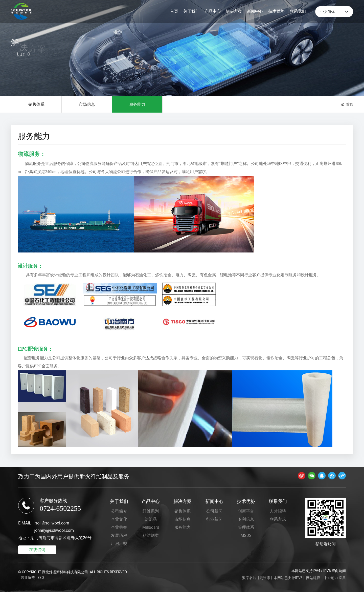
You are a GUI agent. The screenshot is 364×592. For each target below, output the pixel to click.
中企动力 (331, 578)
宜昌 (342, 578)
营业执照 (28, 578)
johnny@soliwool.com (54, 530)
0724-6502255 (60, 508)
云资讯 (265, 578)
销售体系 (36, 104)
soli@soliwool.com (52, 523)
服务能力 (137, 104)
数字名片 (249, 578)
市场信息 (87, 104)
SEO (41, 578)
